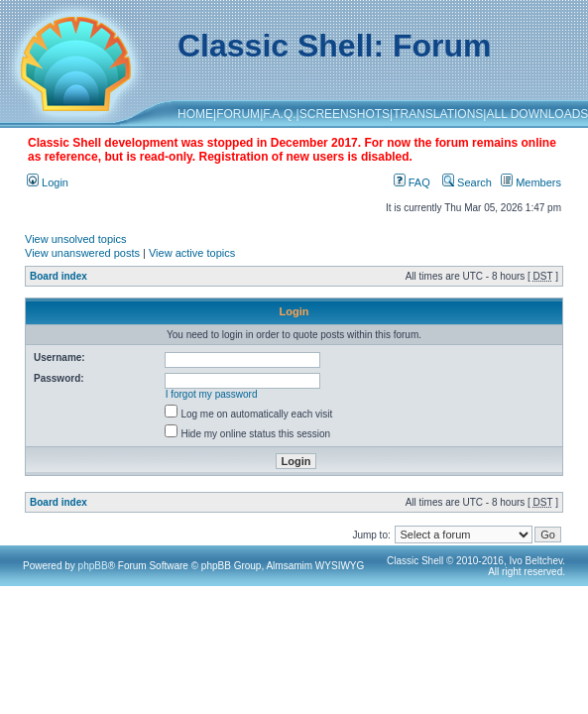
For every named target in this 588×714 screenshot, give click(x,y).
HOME (195, 114)
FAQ (412, 182)
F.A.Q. (279, 114)
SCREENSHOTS (345, 114)
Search (467, 182)
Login (48, 182)
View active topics (192, 253)
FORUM (238, 114)
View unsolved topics (76, 239)
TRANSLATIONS (438, 114)
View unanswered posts (82, 253)
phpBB (93, 566)
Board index (59, 276)
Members (531, 182)
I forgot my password (212, 394)
